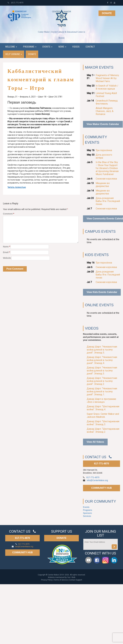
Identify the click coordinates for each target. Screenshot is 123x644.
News (62, 47)
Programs (30, 47)
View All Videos (95, 442)
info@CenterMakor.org (97, 480)
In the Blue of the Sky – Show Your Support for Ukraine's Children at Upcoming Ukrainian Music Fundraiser (107, 168)
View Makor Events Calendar (103, 124)
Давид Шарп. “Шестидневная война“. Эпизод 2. (103, 430)
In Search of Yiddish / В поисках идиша (107, 87)
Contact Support (76, 580)
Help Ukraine (14, 54)
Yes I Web (71, 577)
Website (7, 258)
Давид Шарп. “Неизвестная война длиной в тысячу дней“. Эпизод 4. (102, 360)
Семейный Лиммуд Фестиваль (107, 102)
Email (6, 252)
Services (87, 516)
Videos (76, 47)
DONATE (61, 538)
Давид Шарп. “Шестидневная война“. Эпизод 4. (103, 408)
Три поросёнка (104, 150)
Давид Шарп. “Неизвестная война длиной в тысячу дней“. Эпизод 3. (102, 371)
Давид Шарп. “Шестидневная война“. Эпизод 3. (103, 423)
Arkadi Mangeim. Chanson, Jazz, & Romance (105, 111)
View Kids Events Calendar (102, 292)
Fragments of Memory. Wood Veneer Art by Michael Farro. (107, 78)
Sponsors (87, 513)
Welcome (11, 47)
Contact (90, 47)
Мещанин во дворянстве (103, 185)
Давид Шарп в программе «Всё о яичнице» (101, 400)
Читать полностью (17, 187)
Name (6, 247)
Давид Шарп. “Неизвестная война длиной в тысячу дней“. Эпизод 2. (102, 381)
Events (47, 47)
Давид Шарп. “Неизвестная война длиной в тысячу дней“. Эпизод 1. (102, 391)
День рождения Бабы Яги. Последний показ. (108, 201)
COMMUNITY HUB (101, 488)
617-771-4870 (102, 464)
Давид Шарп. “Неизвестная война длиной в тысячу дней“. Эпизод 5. (102, 350)
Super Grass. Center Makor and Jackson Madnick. (103, 415)
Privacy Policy (47, 580)
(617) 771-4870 (16, 3)
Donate (107, 13)
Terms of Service (61, 580)
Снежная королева (106, 179)
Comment (9, 214)
